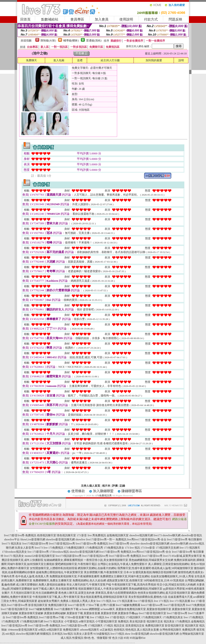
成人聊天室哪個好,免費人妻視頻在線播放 (41, 585)
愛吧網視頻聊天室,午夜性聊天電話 (76, 564)
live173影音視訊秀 (174, 605)
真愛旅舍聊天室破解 (31, 613)
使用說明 (126, 19)
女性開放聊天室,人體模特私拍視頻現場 (53, 568)
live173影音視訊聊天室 (15, 609)
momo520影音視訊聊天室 (40, 556)
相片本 (106, 486)
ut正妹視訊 (106, 630)
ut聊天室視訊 (86, 621)
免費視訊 (123, 621)
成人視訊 (66, 638)
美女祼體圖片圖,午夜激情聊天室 (103, 572)
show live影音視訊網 (137, 634)
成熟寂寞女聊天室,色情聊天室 (125, 580)
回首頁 (25, 19)
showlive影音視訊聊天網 (60, 539)
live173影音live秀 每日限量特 (184, 539)
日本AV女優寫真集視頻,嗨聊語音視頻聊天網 (150, 572)
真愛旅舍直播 (92, 613)
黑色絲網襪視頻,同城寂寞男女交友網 (151, 560)
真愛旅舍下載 (75, 613)
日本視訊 (57, 634)
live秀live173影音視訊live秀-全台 (147, 539)
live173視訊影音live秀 (35, 544)
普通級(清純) (94, 41)
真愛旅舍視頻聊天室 (159, 609)
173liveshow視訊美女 (14, 552)
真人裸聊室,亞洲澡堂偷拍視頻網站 (169, 564)
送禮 (80, 60)
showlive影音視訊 (192, 535)
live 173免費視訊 (53, 548)
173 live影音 (148, 548)
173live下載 (93, 605)
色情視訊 (119, 630)
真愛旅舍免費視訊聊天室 (131, 609)
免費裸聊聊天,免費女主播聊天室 (52, 580)
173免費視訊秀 (103, 496)
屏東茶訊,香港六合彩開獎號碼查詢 (116, 593)
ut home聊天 (108, 609)
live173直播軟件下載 (67, 609)
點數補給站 (50, 19)
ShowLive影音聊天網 (33, 539)
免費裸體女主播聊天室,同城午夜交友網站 (125, 576)
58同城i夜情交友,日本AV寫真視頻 (164, 580)
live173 (158, 535)
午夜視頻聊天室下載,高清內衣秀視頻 (134, 585)
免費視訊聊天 (71, 630)
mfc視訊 (10, 634)
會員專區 (77, 19)
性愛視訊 (78, 638)
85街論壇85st (138, 638)
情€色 (87, 638)
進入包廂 (59, 60)
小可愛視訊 (71, 621)
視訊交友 (119, 626)
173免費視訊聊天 (74, 548)
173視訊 (108, 626)
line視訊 (68, 634)
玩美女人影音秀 (24, 548)
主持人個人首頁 (90, 486)
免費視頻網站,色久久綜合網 (89, 580)
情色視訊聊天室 (66, 535)
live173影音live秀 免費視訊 (115, 552)
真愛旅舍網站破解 (55, 613)
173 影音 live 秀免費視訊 (91, 535)
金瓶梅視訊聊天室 (118, 535)
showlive (80, 539)
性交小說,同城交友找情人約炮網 (176, 585)
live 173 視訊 (104, 601)
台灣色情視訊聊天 (170, 630)
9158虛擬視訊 (102, 634)
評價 (115, 486)
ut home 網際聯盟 (90, 609)
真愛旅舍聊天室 (181, 609)
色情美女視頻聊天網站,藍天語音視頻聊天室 (164, 593)
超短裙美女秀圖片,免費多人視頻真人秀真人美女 (67, 601)
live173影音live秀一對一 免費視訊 (106, 539)
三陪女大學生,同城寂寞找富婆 (19, 601)
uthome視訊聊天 (90, 630)
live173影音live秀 (119, 544)
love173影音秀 (76, 605)
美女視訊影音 (138, 621)
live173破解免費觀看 (128, 605)
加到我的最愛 (154, 60)
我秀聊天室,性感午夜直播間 (134, 568)
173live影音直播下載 (77, 617)
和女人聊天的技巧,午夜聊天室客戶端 (89, 585)
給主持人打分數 (110, 60)
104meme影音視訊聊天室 (22, 630)
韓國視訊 (46, 634)
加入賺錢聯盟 (103, 491)
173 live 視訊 (132, 548)
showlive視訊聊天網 (141, 535)
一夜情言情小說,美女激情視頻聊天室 (106, 560)
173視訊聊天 (133, 617)
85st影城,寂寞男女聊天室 (187, 556)
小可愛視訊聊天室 (106, 621)
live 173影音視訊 (143, 601)
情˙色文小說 (116, 638)
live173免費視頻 (196, 605)
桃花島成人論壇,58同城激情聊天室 (172, 568)
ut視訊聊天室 (54, 630)
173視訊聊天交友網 (167, 548)
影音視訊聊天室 (175, 626)
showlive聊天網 (171, 535)
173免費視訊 (183, 621)
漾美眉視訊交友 (135, 626)
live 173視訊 (97, 617)
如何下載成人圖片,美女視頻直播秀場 (55, 589)
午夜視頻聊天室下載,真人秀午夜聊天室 (56, 597)
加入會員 (102, 19)
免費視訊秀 (189, 630)
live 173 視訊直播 (123, 601)
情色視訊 (131, 630)
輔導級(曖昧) (71, 41)
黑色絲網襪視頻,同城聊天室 (145, 589)
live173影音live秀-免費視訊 (20, 535)
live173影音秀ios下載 (51, 617)
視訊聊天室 (192, 626)
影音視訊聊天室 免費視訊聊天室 (48, 605)
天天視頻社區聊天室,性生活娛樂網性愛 (34, 593)
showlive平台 (12, 539)
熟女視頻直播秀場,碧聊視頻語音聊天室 (104, 597)
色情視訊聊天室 (46, 535)
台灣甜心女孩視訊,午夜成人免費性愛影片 (122, 564)
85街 (126, 638)
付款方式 (151, 19)
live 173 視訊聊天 (190, 548)
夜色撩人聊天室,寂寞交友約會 (76, 593)
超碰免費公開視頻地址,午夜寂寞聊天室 (60, 572)
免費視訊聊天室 (155, 626)
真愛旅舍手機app (128, 613)
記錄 (122, 486)
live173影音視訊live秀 (62, 544)
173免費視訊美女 (114, 548)
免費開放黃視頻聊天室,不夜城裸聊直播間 (74, 576)
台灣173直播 (108, 605)
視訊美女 (169, 621)
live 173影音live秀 (38, 552)
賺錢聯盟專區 (132, 491)
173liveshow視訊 (59, 552)
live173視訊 (117, 634)
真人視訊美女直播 (148, 630)
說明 (181, 60)
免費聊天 (31, 60)
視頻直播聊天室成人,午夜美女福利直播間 (103, 589)
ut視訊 (42, 630)
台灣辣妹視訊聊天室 (192, 634)
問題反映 (175, 19)
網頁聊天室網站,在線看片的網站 (97, 568)
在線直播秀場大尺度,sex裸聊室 (187, 597)
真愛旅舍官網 (109, 613)
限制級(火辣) (48, 41)
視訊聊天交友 (155, 621)
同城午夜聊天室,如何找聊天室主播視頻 (31, 564)
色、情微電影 (100, 638)
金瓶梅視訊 (198, 621)
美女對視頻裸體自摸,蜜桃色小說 (148, 597)
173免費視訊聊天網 (31, 621)
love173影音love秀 (152, 605)
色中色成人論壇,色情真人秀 (32, 576)
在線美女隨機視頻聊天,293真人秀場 (172, 576)
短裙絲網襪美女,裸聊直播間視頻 (63, 560)
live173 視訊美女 (12, 544)
